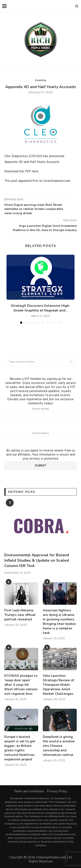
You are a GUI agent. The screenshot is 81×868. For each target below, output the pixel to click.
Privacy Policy (57, 792)
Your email (40, 438)
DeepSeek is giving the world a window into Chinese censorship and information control (59, 746)
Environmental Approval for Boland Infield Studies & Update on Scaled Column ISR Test (37, 560)
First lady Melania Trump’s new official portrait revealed (20, 615)
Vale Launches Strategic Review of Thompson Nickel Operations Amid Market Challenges (58, 685)
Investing (41, 80)
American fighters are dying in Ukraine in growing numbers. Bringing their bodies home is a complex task (59, 622)
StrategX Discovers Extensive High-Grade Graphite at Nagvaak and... (41, 308)
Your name (40, 414)
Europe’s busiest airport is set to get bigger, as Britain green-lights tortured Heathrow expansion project (20, 748)
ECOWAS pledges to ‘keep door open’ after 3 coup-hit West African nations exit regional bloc (21, 685)
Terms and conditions (29, 792)
